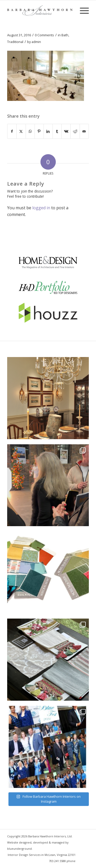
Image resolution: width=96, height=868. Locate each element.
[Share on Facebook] (12, 131)
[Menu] (82, 11)
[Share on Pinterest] (39, 131)
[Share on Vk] (66, 131)
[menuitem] (82, 11)
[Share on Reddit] (75, 131)
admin (36, 42)
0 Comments (44, 35)
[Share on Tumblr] (57, 131)
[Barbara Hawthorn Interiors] (40, 11)
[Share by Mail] (84, 131)
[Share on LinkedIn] (48, 131)
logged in (41, 208)
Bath (65, 35)
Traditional (15, 42)
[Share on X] (21, 131)
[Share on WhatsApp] (30, 131)
